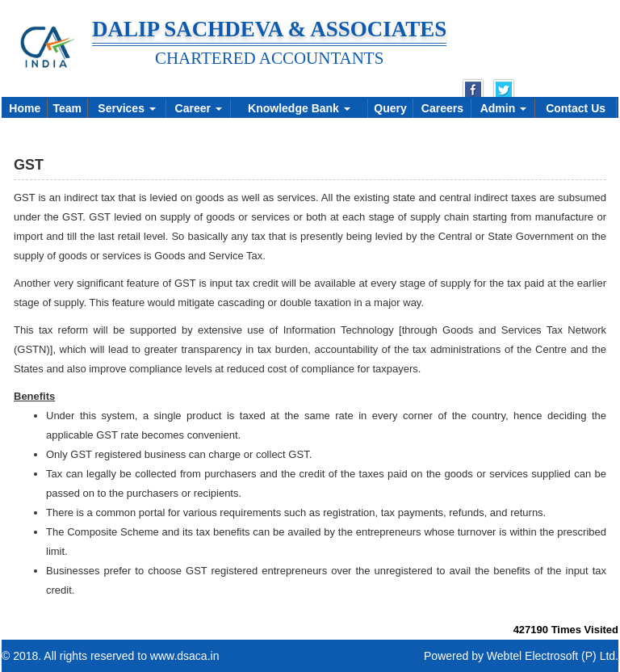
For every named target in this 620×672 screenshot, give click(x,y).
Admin (503, 108)
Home (25, 108)
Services (127, 108)
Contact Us (576, 108)
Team (67, 108)
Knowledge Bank (299, 108)
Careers (442, 108)
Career (199, 108)
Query (390, 108)
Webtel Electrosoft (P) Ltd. (553, 656)
